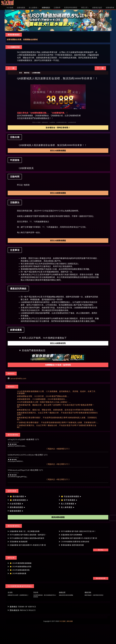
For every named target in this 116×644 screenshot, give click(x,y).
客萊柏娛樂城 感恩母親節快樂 (72, 545)
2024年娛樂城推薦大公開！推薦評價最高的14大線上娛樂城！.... (44, 402)
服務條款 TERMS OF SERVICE (23, 607)
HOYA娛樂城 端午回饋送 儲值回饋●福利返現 (27, 538)
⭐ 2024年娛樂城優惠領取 (20, 570)
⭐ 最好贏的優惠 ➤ (18, 496)
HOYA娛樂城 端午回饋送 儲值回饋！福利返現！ (28, 535)
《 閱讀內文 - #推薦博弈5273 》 (58, 449)
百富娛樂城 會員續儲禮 (19, 542)
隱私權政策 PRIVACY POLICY (23, 610)
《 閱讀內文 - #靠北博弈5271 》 (58, 479)
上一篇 (11, 68)
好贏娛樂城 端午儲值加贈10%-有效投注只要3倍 (79, 538)
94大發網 (62, 621)
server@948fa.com (18, 378)
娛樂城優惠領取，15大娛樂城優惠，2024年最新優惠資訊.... (42, 399)
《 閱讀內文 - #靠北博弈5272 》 (58, 464)
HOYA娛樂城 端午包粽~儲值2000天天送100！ (78, 531)
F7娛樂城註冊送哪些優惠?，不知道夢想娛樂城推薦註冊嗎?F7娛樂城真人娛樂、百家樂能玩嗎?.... (58, 422)
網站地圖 (70, 621)
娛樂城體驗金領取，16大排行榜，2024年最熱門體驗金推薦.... (43, 396)
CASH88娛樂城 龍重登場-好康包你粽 (75, 542)
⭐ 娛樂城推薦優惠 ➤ (19, 500)
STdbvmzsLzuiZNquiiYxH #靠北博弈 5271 (25, 470)
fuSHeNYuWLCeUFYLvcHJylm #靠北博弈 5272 (28, 455)
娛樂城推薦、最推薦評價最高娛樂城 (21, 40)
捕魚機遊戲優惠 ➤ (17, 507)
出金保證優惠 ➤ (16, 504)
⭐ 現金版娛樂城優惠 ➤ (71, 496)
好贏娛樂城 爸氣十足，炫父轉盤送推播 (25, 531)
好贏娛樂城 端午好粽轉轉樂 (72, 535)
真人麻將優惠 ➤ (68, 507)
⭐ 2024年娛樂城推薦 (18, 573)
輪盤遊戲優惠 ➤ (16, 511)
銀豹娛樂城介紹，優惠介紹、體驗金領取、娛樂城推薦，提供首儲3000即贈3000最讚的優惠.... (56, 410)
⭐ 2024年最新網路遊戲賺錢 (21, 563)
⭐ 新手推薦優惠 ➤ (69, 500)
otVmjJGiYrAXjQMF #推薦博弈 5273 (23, 439)
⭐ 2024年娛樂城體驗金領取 (21, 567)
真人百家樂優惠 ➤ (69, 504)
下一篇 (100, 68)
